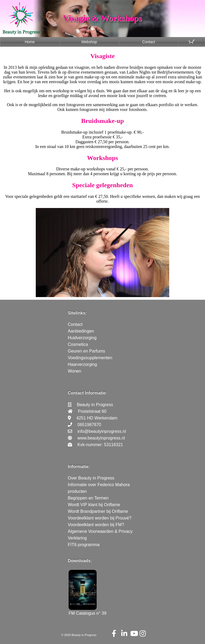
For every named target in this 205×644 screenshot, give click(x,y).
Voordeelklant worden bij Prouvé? (100, 518)
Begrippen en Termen (88, 498)
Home (30, 42)
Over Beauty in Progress (91, 478)
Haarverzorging (82, 364)
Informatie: (79, 467)
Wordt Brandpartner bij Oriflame (98, 511)
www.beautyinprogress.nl (101, 438)
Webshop (89, 42)
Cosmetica (78, 344)
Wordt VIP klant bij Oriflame (94, 505)
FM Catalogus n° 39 (88, 611)
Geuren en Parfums (86, 351)
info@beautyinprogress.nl (102, 431)
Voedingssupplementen (90, 358)
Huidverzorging (82, 338)
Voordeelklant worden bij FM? (96, 525)
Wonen (74, 371)
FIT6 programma (84, 545)
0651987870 (89, 425)
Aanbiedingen (81, 331)
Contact (149, 42)
